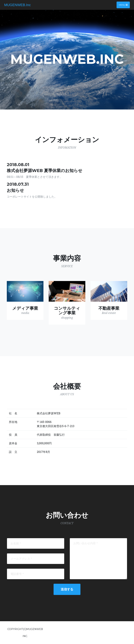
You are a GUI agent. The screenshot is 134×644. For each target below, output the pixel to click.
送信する (67, 589)
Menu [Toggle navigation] (123, 5)
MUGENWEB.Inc (17, 5)
